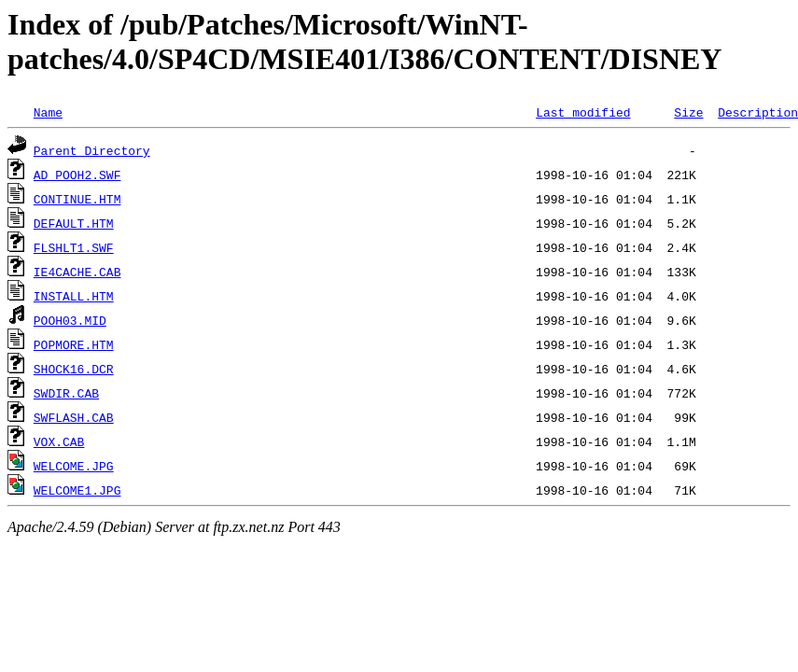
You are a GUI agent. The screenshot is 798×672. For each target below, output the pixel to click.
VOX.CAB (59, 441)
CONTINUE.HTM (77, 199)
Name (48, 112)
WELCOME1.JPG (77, 490)
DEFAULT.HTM (74, 223)
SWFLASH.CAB (74, 417)
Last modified (583, 112)
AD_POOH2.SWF (77, 175)
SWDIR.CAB (66, 393)
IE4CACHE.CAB (77, 272)
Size (688, 112)
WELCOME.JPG (74, 466)
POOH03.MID (70, 320)
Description (758, 112)
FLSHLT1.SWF (74, 247)
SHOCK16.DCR (74, 369)
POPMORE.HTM (74, 344)
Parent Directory (92, 150)
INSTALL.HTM (74, 296)
